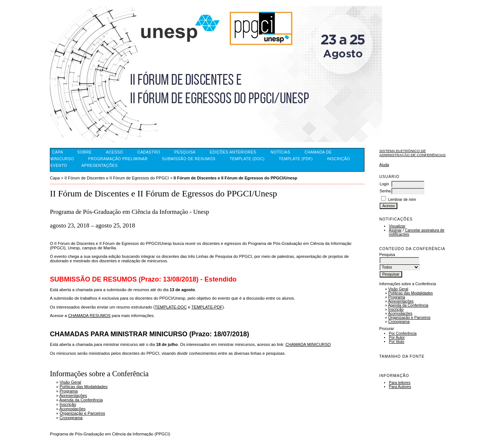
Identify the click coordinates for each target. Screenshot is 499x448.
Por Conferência (403, 334)
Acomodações (400, 314)
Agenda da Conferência (408, 305)
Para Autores (400, 387)
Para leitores (400, 383)
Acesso (115, 152)
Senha (385, 191)
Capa (58, 152)
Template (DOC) (247, 159)
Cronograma (399, 322)
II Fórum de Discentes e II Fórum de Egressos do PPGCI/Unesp (235, 178)
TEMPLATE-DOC (171, 307)
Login (384, 184)
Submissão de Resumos (189, 159)
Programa (397, 297)
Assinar (395, 230)
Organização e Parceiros (409, 318)
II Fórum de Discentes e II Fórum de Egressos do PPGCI (117, 178)
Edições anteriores (233, 152)
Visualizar (397, 226)
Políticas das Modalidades (410, 293)
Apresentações (401, 301)
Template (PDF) (296, 159)
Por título (397, 342)
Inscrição (396, 309)
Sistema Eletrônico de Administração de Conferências (413, 153)
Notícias (280, 152)
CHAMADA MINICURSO (308, 344)
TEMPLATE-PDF (207, 307)
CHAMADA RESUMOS (89, 316)
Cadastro (149, 152)
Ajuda (384, 165)
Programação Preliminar (118, 159)
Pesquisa (185, 152)
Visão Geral (398, 289)
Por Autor (397, 338)
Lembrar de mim (402, 200)
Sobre (84, 152)
